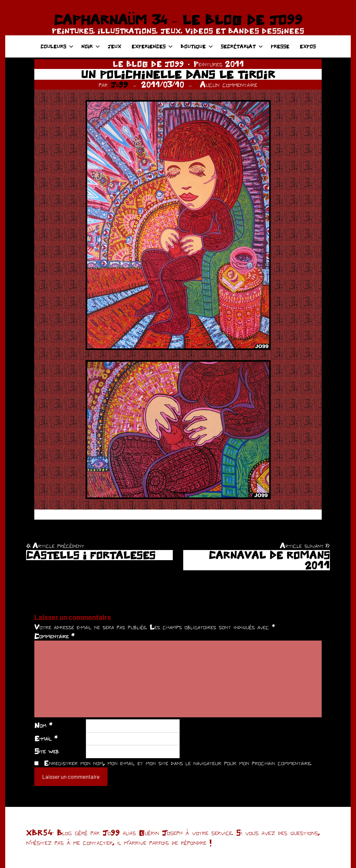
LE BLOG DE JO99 (148, 64)
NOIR (91, 46)
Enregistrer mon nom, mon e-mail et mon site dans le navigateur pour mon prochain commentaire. (178, 763)
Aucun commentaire (229, 84)
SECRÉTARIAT (242, 46)
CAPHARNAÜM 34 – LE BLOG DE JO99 (178, 20)
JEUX (114, 46)
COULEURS (57, 46)
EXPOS (308, 46)
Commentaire (54, 636)
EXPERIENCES (152, 46)
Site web (47, 751)
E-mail (46, 738)
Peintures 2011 (219, 64)
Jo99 (119, 84)
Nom (43, 725)
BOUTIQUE (197, 46)
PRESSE (280, 46)
